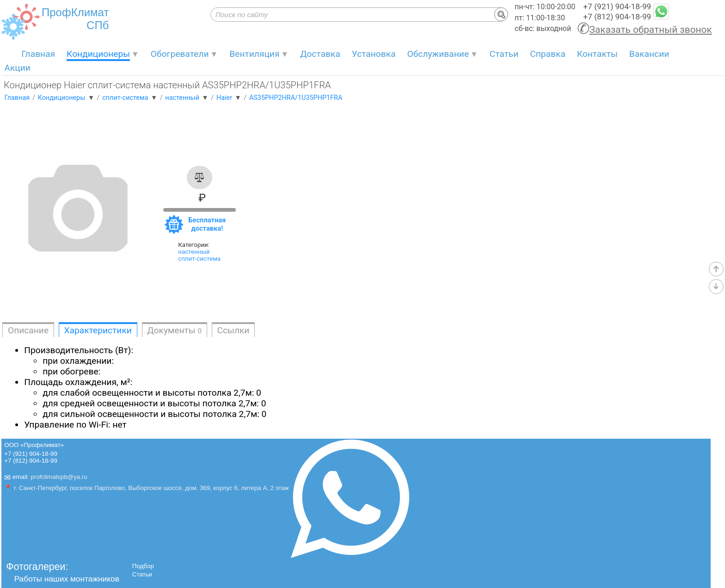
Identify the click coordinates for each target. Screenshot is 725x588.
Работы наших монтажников (67, 579)
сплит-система (199, 259)
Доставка (320, 54)
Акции (17, 68)
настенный (194, 252)
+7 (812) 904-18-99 (617, 17)
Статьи (504, 54)
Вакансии (649, 54)
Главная (38, 54)
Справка (548, 54)
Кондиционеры (98, 54)
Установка (374, 54)
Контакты (597, 54)
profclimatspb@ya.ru (59, 477)
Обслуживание (438, 54)
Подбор (143, 566)
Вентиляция (254, 54)
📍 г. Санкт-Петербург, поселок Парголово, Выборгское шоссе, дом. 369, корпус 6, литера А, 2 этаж (146, 488)
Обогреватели (180, 54)
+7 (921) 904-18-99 (617, 6)
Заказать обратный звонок (651, 30)
